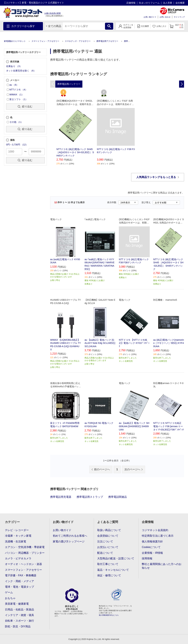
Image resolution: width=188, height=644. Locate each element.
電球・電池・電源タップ (19, 587)
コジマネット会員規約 (155, 530)
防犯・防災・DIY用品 (18, 626)
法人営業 (168, 3)
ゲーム (9, 592)
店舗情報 (131, 3)
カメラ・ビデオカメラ (18, 558)
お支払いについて (108, 547)
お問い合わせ (165, 17)
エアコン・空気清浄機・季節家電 (25, 547)
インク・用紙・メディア (19, 581)
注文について (105, 541)
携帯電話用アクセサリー (107, 41)
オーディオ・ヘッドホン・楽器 (23, 564)
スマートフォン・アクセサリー (45, 41)
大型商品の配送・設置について (116, 558)
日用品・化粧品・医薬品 (19, 610)
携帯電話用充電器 (61, 497)
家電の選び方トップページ (69, 541)
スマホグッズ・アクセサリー (78, 41)
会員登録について (108, 536)
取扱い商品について (109, 530)
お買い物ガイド (150, 17)
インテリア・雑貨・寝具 (19, 615)
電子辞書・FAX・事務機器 (21, 575)
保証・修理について (109, 575)
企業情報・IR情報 (152, 553)
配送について (105, 553)
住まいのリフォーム (149, 3)
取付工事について (108, 564)
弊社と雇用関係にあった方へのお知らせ (162, 566)
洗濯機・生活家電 (16, 541)
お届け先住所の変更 (53, 13)
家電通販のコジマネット (15, 41)
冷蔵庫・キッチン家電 (18, 536)
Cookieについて (151, 547)
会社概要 (180, 3)
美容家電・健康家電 (17, 604)
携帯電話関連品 (118, 497)
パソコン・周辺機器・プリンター (25, 553)
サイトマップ (179, 17)
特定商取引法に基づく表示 (158, 536)
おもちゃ (10, 598)
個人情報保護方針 (152, 541)
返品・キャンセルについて (113, 570)
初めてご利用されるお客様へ (70, 536)
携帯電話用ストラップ (90, 497)
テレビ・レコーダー (17, 530)
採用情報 (147, 558)
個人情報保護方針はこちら (109, 615)
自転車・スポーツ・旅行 (19, 621)
